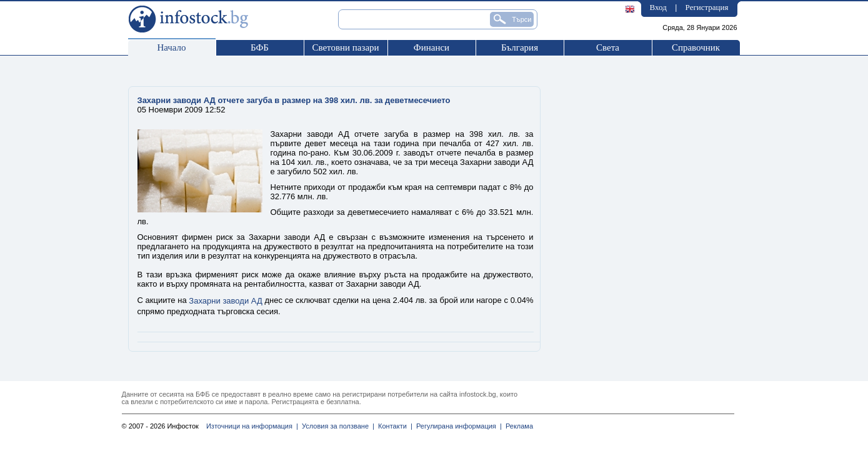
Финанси (432, 47)
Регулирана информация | (457, 426)
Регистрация (707, 7)
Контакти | (393, 426)
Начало (171, 47)
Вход (658, 7)
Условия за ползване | (336, 426)
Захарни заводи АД (225, 301)
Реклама (517, 426)
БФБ (260, 47)
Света (608, 47)
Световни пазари (345, 47)
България (520, 47)
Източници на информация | (252, 426)
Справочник (696, 47)
